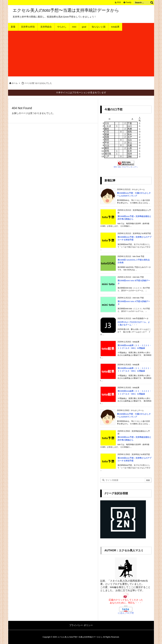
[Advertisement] (81, 54)
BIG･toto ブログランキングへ (126, 167)
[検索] (152, 3)
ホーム (15, 83)
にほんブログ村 (126, 613)
